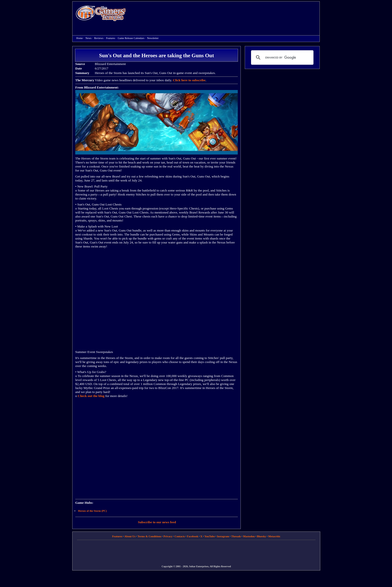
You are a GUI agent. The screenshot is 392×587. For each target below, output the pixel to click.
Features (110, 38)
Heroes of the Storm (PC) (92, 511)
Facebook (193, 536)
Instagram (223, 536)
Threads (236, 536)
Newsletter (153, 38)
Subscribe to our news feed (157, 522)
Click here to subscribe (189, 80)
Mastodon (249, 536)
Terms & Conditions (149, 536)
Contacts (180, 536)
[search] (281, 57)
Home (101, 13)
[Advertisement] (225, 14)
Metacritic (274, 536)
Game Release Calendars (131, 38)
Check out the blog (91, 396)
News (88, 38)
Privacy (168, 536)
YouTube (210, 536)
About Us (130, 536)
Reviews (99, 38)
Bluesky (261, 536)
